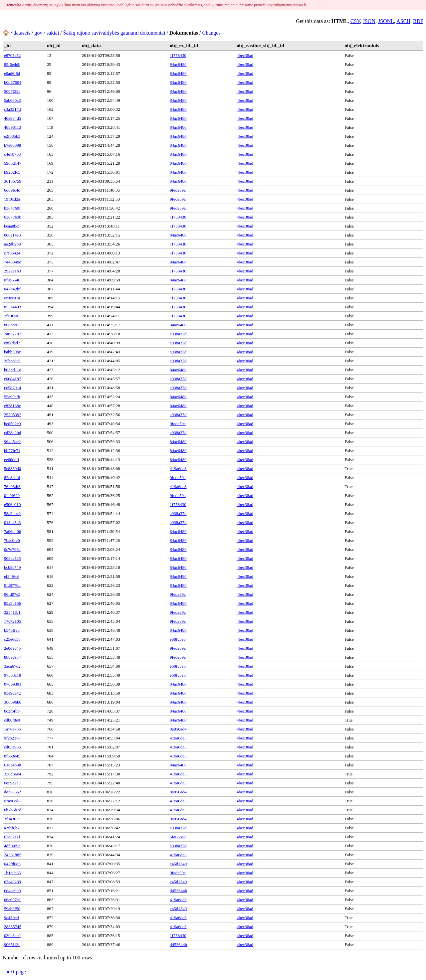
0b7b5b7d (13, 810)
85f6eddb (12, 64)
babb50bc (12, 352)
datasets (22, 33)
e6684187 (12, 379)
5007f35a (12, 91)
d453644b (178, 891)
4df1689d (12, 846)
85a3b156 (12, 603)
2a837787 (12, 334)
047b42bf (12, 289)
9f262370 (12, 738)
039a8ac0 (12, 936)
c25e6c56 (12, 639)
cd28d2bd (12, 433)
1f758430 (178, 55)
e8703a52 (12, 55)
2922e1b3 (12, 271)
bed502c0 (12, 424)
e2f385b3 (12, 136)
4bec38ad (245, 55)
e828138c (12, 406)
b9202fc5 (12, 172)
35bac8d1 (12, 361)
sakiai (53, 33)
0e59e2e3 (12, 783)
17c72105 (12, 621)
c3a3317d (12, 109)
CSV (355, 21)
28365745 (13, 927)
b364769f (12, 208)
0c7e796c (12, 549)
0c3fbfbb (12, 711)
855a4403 (12, 307)
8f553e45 (12, 756)
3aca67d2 (12, 666)
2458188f (12, 855)
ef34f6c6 (12, 576)
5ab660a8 (12, 100)
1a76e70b (12, 729)
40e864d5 (12, 118)
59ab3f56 (12, 909)
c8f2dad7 (12, 343)
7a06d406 (12, 531)
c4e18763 (12, 154)
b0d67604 (13, 82)
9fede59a (178, 190)
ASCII (403, 21)
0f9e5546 (12, 280)
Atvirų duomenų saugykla (43, 5)
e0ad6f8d (12, 73)
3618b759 (13, 181)
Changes (212, 33)
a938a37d (178, 334)
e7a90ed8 (12, 801)
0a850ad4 (178, 729)
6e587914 (12, 388)
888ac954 (12, 657)
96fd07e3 (12, 594)
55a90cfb (12, 397)
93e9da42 (12, 693)
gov (39, 33)
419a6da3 (178, 469)
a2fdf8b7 (12, 828)
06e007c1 (12, 900)
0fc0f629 (12, 495)
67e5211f (12, 837)
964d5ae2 (12, 442)
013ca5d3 (12, 522)
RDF (418, 21)
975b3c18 (12, 675)
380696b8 (13, 702)
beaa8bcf (12, 226)
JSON (369, 21)
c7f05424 (12, 253)
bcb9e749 (12, 567)
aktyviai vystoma (101, 5)
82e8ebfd (12, 478)
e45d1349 (178, 864)
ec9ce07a (12, 298)
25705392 (13, 415)
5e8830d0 (12, 469)
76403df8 (12, 487)
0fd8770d (12, 585)
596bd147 (13, 163)
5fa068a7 (178, 837)
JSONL (386, 21)
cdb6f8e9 (12, 720)
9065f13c (12, 945)
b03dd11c (12, 370)
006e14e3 (12, 235)
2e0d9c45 (12, 648)
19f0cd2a (12, 199)
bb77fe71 (12, 451)
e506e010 (12, 504)
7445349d (13, 262)
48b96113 (13, 127)
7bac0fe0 (12, 540)
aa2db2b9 (12, 244)
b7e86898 (12, 145)
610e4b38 (12, 765)
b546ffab (12, 630)
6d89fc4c (12, 190)
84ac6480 (178, 64)
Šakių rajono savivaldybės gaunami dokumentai (114, 33)
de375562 (12, 792)
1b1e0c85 (12, 873)
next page (16, 972)
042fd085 (12, 864)
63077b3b (13, 217)
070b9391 (13, 684)
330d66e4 (12, 774)
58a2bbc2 (12, 513)
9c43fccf (11, 918)
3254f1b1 (12, 612)
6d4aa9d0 (12, 891)
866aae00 (12, 325)
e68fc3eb (178, 639)
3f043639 (12, 819)
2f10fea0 (12, 316)
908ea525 (12, 558)
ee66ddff (12, 460)
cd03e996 (12, 747)
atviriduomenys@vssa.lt (287, 5)
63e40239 (12, 882)
